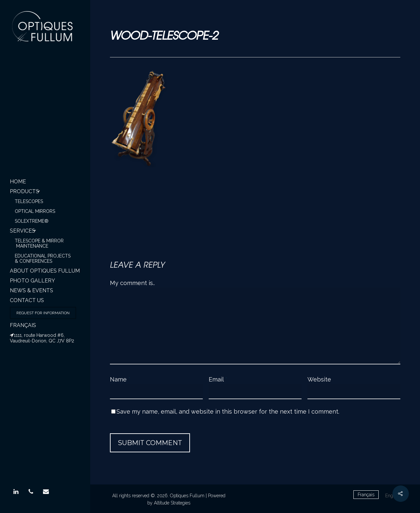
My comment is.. (132, 283)
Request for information (43, 313)
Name (120, 379)
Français (23, 325)
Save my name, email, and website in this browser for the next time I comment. (228, 411)
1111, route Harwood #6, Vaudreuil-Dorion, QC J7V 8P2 (42, 338)
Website (319, 379)
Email (218, 379)
